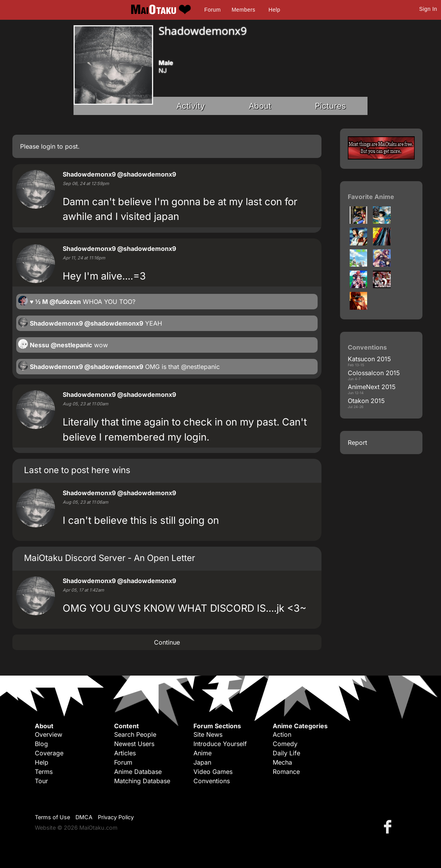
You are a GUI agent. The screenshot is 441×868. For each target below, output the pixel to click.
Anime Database (138, 772)
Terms (44, 772)
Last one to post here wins (77, 470)
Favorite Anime (371, 197)
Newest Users (134, 744)
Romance (286, 772)
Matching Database (142, 781)
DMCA (84, 817)
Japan (202, 762)
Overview (49, 734)
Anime (203, 753)
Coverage (49, 753)
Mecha (282, 762)
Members (244, 10)
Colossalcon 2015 (374, 373)
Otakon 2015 (366, 401)
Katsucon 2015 (369, 359)
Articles (125, 753)
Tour (41, 781)
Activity (191, 106)
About (260, 106)
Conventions (212, 781)
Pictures (330, 106)
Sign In (428, 9)
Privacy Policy (116, 817)
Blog (41, 744)
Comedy (285, 744)
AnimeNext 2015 (372, 387)
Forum (212, 10)
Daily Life (286, 753)
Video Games (213, 772)
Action (282, 734)
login (48, 146)
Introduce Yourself (220, 744)
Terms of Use (52, 817)
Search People (135, 734)
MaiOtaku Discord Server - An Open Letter (109, 558)
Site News (208, 734)
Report (357, 443)
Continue (167, 642)
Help (274, 10)
